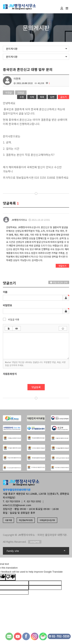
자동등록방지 (10, 374)
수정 (22, 97)
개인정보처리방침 (26, 520)
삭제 (32, 97)
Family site (36, 551)
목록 (42, 97)
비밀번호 (7, 305)
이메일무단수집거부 (47, 520)
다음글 (21, 92)
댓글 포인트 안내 (59, 282)
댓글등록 (36, 387)
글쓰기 (63, 97)
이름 (5, 292)
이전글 (9, 92)
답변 (52, 97)
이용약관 (8, 520)
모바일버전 (35, 542)
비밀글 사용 (11, 319)
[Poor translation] (11, 577)
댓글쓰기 (62, 266)
